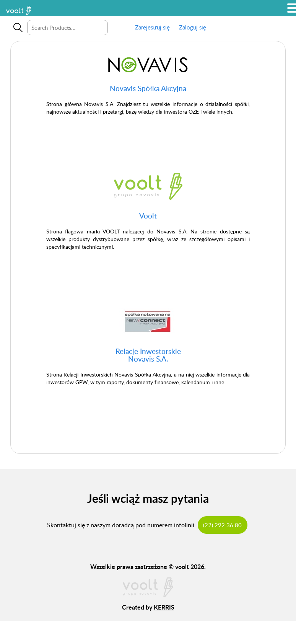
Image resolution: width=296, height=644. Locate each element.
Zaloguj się (193, 27)
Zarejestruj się (152, 27)
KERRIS (164, 607)
